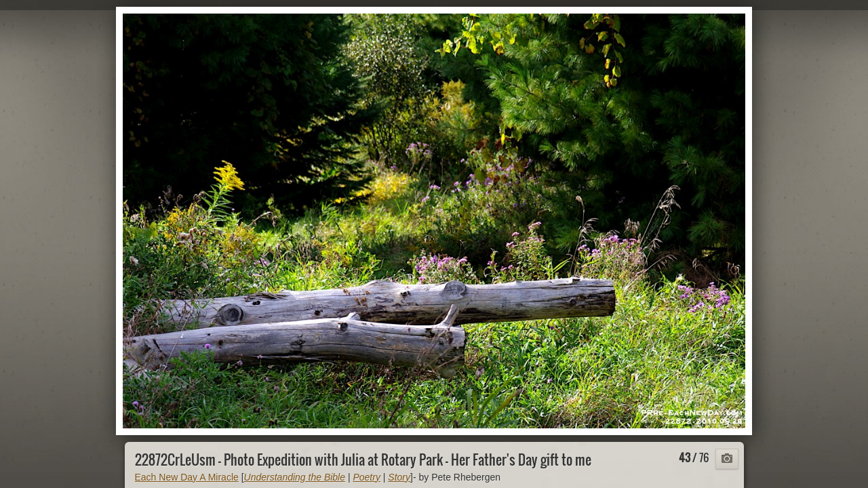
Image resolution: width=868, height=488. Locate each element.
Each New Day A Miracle (187, 477)
